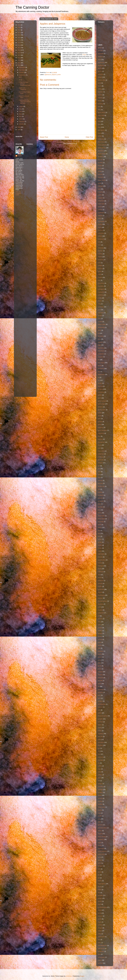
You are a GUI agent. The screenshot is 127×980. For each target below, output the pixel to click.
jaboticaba (101, 460)
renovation (101, 742)
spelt (99, 822)
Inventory (101, 457)
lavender (100, 507)
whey (99, 943)
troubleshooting (102, 907)
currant (100, 316)
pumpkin (100, 719)
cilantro (100, 257)
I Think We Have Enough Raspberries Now (24, 84)
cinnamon (101, 260)
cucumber (101, 307)
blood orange (102, 154)
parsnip (100, 639)
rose (99, 754)
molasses (101, 581)
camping (100, 192)
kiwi (99, 489)
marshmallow (102, 560)
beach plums (102, 112)
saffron (100, 766)
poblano (100, 701)
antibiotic (100, 57)
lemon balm (101, 516)
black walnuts (102, 148)
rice (99, 751)
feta (99, 372)
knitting (100, 492)
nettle (100, 607)
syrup (100, 857)
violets (100, 931)
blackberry (101, 151)
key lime (100, 483)
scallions (100, 792)
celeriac (100, 215)
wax (99, 940)
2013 (19, 58)
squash (100, 834)
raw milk (100, 736)
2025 (19, 27)
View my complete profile (18, 193)
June (21, 111)
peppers (100, 672)
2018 (19, 45)
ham (99, 436)
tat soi (100, 872)
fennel (100, 366)
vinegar (100, 928)
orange (100, 628)
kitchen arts (101, 486)
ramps (100, 731)
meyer (100, 569)
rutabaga (100, 760)
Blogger (82, 976)
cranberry (101, 295)
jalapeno (54, 75)
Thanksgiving (102, 884)
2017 (19, 48)
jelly (99, 469)
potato (100, 713)
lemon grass (101, 519)
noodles (100, 610)
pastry (100, 645)
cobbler (100, 266)
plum (99, 695)
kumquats (101, 501)
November (22, 70)
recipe (84, 55)
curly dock (101, 313)
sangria (100, 784)
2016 (19, 50)
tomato (100, 898)
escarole (100, 357)
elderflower (101, 351)
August (21, 106)
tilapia (100, 890)
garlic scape (101, 404)
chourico (100, 251)
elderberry (101, 348)
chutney (100, 254)
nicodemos (69, 976)
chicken (100, 236)
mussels (100, 598)
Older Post (89, 137)
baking (100, 89)
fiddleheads (101, 374)
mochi (100, 578)
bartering (100, 104)
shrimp (100, 810)
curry (99, 319)
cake (99, 189)
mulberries (101, 589)
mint (99, 575)
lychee (100, 542)
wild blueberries (102, 945)
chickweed (101, 239)
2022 (19, 35)
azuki (99, 83)
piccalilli (100, 681)
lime (99, 533)
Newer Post (44, 137)
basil (99, 107)
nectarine (101, 604)
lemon (100, 513)
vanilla (100, 919)
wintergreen (101, 957)
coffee (100, 271)
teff (99, 878)
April (21, 116)
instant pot (101, 454)
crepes (100, 301)
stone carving (102, 837)
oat (99, 616)
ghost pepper (102, 410)
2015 (19, 53)
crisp (99, 304)
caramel (100, 198)
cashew (100, 210)
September (22, 75)
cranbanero (101, 292)
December (22, 67)
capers (100, 195)
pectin (100, 669)
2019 (19, 43)
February (22, 121)
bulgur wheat (102, 180)
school (100, 795)
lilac (99, 530)
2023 (19, 32)
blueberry (101, 157)
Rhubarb (100, 745)
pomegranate (102, 704)
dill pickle (101, 336)
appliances (101, 65)
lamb (99, 504)
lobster (100, 539)
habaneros (101, 433)
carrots (100, 207)
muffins (100, 586)
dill (99, 333)
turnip (100, 913)
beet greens (101, 130)
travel (100, 904)
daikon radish (102, 324)
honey (100, 445)
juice (99, 472)
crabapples (101, 289)
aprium (100, 71)
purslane (100, 722)
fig (99, 377)
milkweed (101, 572)
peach (100, 654)
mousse (100, 583)
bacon (100, 86)
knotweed (101, 495)
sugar (100, 842)
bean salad (101, 115)
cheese (100, 224)
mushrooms (101, 595)
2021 (19, 38)
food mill (100, 386)
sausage (100, 789)
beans (100, 118)
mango (100, 548)
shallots (100, 804)
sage (99, 769)
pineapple (101, 689)
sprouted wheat (102, 828)
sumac (100, 845)
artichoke (101, 74)
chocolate (101, 248)
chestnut (100, 230)
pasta (100, 642)
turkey (100, 910)
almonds (100, 51)
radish (100, 728)
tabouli (100, 860)
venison (100, 925)
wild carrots (101, 948)
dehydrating (101, 327)
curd (99, 310)
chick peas (101, 233)
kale (99, 474)
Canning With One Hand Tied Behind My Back (25, 102)
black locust (101, 142)
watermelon (101, 937)
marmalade (101, 554)
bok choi (100, 160)
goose (100, 416)
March (21, 119)
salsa (99, 778)
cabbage (100, 186)
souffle (100, 816)
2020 (19, 40)
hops (99, 448)
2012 (19, 60)
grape (100, 424)
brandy (100, 165)
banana (100, 95)
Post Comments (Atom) (70, 143)
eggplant (100, 342)
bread (100, 168)
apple (100, 60)
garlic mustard (102, 401)
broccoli (100, 174)
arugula (100, 77)
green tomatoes (102, 430)
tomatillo (100, 895)
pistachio (100, 692)
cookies (100, 277)
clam (99, 263)
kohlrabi (100, 498)
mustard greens (102, 601)
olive (99, 622)
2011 (19, 63)
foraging (100, 389)
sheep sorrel (102, 807)
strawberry (101, 840)
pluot (99, 698)
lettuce (100, 527)
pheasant (101, 678)
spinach (100, 825)
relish (99, 739)
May (21, 114)
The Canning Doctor (32, 7)
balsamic (100, 92)
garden (100, 395)
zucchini (100, 963)
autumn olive (102, 80)
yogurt (100, 960)
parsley (100, 636)
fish (99, 380)
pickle (59, 75)
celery (100, 218)
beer (99, 124)
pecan (100, 666)
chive (99, 245)
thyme (100, 887)
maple (100, 551)
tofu (99, 893)
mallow (100, 545)
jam (99, 466)
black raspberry (102, 145)
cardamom (101, 201)
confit (99, 274)
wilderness (101, 951)
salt (99, 781)
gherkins (100, 407)
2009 (19, 127)
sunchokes (101, 848)
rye (99, 763)
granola (100, 422)
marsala (100, 557)
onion (100, 625)
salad (99, 772)
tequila (100, 881)
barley (100, 101)
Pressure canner (103, 716)
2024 (19, 30)
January (22, 124)
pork (99, 710)
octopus (100, 619)
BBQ (99, 110)
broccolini (101, 177)
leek (99, 510)
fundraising (101, 392)
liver (99, 536)
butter (100, 183)
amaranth (101, 54)
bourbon (100, 162)
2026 (19, 25)
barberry (100, 98)
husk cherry (101, 451)
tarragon (100, 866)
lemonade (101, 522)
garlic (99, 398)
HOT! (20, 77)
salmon (100, 775)
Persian (100, 675)
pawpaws (101, 651)
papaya (100, 633)
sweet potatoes (102, 851)
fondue (100, 383)
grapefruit (101, 427)
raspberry (101, 734)
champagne (101, 221)
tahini (99, 863)
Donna (20, 156)
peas (99, 663)
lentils (100, 525)
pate (99, 648)
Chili (99, 242)
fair (99, 360)
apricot (100, 68)
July (20, 109)
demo (100, 330)
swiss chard (101, 854)
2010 (19, 65)
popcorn (100, 707)
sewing (100, 801)
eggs (99, 345)
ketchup (100, 480)
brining (100, 171)
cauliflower (101, 213)
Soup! (20, 80)
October (22, 72)
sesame (100, 798)
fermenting (101, 369)
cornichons (101, 283)
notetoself (101, 613)
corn (99, 280)
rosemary (101, 757)
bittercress (101, 139)
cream (100, 298)
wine (99, 954)
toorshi (100, 901)
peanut (100, 657)
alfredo (100, 48)
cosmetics (101, 286)
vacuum (100, 916)
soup (99, 819)
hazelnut (100, 439)
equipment (101, 354)
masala (100, 563)
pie (99, 686)
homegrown (101, 442)
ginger (100, 413)
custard (100, 322)
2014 (19, 55)
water (100, 934)
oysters (100, 631)
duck (99, 339)
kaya (99, 477)
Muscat (100, 592)
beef (99, 121)
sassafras (101, 786)
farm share (101, 363)
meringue (101, 566)
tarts (99, 869)
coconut (100, 268)
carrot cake (101, 204)
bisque (100, 136)
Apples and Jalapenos (22, 89)
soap (99, 813)
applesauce (48, 75)
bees (99, 127)
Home (67, 137)
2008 (19, 130)
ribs (99, 748)
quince (100, 725)
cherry (100, 227)
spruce (100, 831)
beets (100, 133)
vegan (100, 922)
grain (99, 419)
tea (99, 875)
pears (100, 660)
